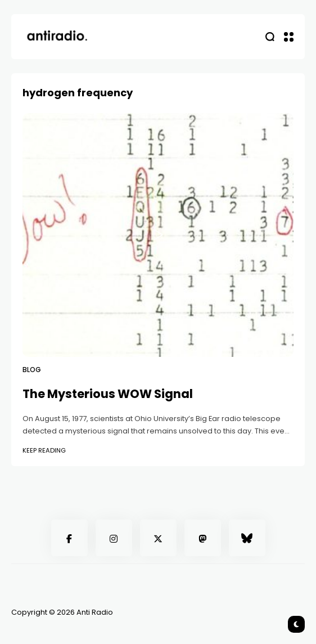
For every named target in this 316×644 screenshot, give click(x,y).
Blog (32, 370)
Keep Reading (44, 450)
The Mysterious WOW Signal (108, 394)
